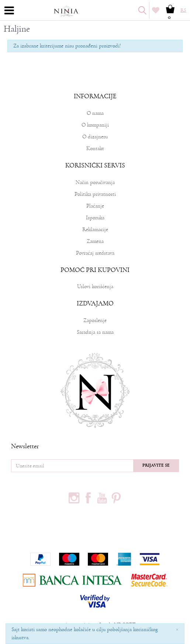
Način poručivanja (95, 182)
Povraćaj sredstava (95, 253)
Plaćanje (95, 206)
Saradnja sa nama (95, 332)
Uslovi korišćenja (95, 286)
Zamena (95, 241)
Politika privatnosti (95, 194)
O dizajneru (95, 137)
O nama (95, 113)
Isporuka (95, 218)
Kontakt (95, 148)
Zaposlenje (95, 320)
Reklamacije (95, 229)
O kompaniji (95, 125)
